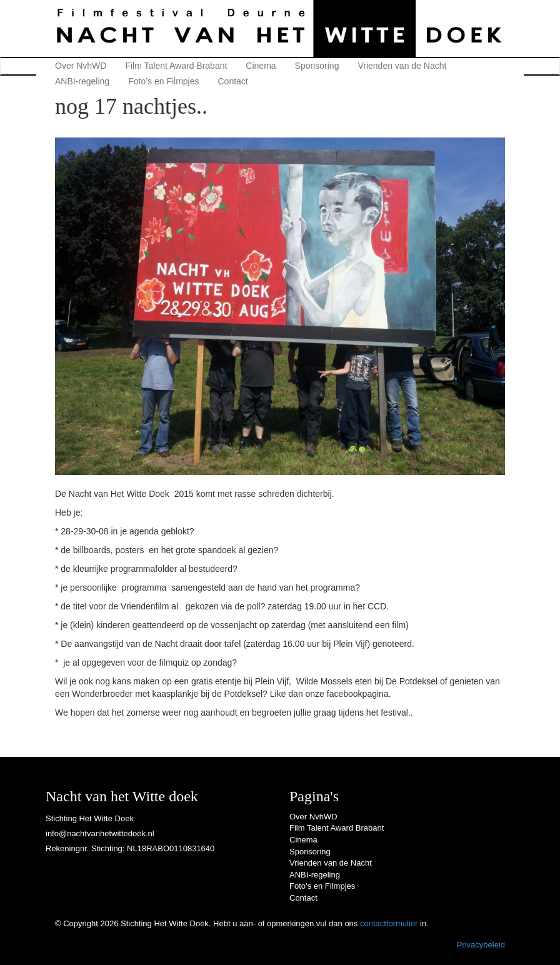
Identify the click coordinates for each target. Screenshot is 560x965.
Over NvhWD (81, 66)
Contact (233, 81)
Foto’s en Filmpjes (163, 81)
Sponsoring (317, 66)
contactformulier (389, 923)
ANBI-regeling (82, 81)
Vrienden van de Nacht (402, 66)
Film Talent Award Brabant (176, 66)
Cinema (261, 66)
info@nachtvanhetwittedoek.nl (100, 833)
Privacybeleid (481, 945)
